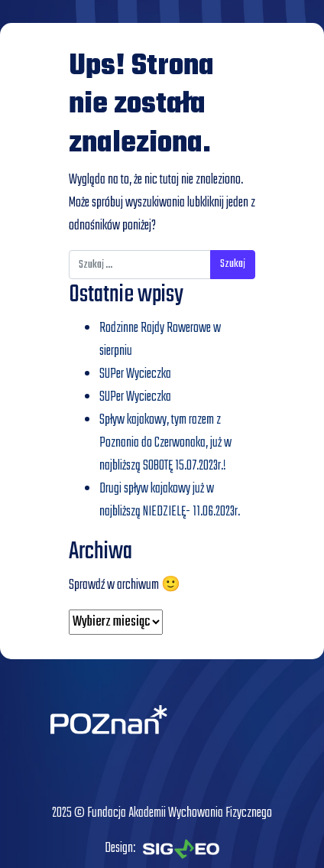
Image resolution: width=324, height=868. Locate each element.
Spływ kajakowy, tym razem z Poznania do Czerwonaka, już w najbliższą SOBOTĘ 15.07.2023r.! (165, 443)
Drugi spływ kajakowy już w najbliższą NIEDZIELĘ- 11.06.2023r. (170, 501)
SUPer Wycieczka (135, 374)
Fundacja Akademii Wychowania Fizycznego (180, 813)
